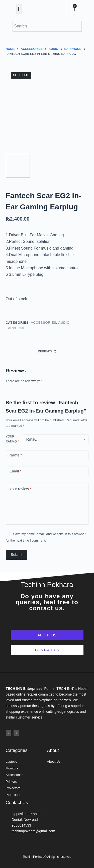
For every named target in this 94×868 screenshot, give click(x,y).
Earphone (16, 328)
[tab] (47, 351)
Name (16, 455)
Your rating (12, 439)
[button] (19, 9)
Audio (64, 323)
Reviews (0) (47, 351)
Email (16, 471)
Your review (21, 489)
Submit (17, 554)
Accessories (43, 323)
